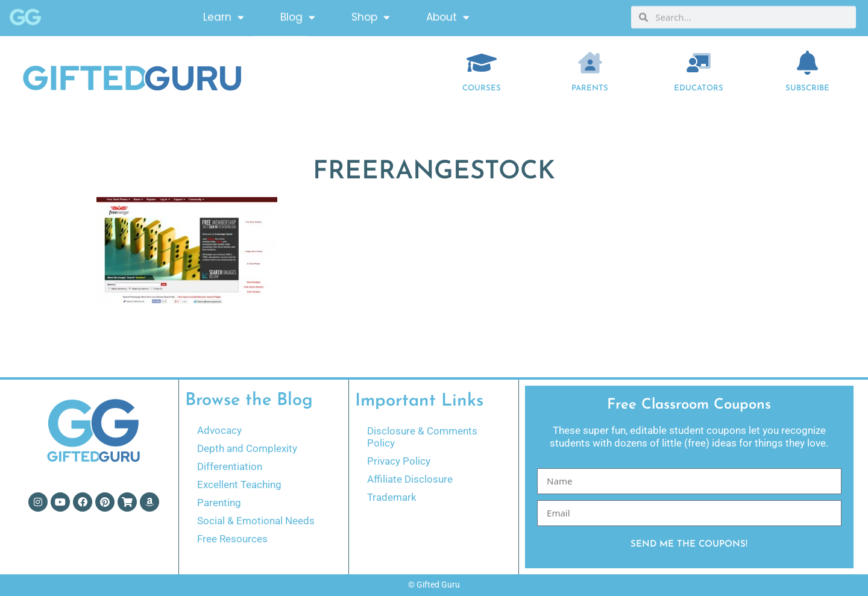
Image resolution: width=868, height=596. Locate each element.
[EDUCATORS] (699, 63)
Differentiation (230, 466)
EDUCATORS (699, 88)
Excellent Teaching (239, 485)
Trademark (392, 497)
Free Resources (232, 539)
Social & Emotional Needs (256, 521)
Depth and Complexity (247, 448)
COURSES (482, 88)
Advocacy (219, 430)
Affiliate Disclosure (410, 479)
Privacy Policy (399, 461)
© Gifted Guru (434, 585)
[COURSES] (482, 63)
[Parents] (590, 63)
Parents (590, 88)
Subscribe (807, 88)
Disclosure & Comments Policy (422, 437)
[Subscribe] (808, 63)
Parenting (219, 503)
